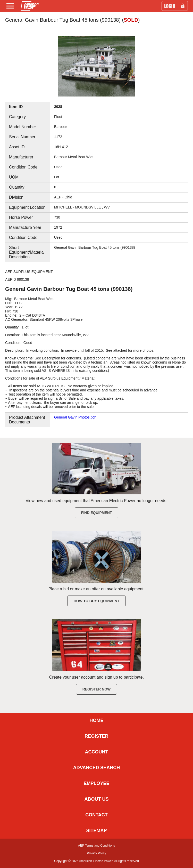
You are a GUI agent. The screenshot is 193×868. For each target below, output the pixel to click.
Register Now (97, 689)
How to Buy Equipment (97, 601)
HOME (97, 720)
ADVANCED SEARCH (97, 768)
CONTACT (96, 815)
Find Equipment (97, 513)
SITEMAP (96, 831)
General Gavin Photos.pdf (75, 417)
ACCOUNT (97, 752)
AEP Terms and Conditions (96, 846)
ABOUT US (97, 799)
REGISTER (96, 736)
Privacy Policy (96, 853)
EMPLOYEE (96, 783)
